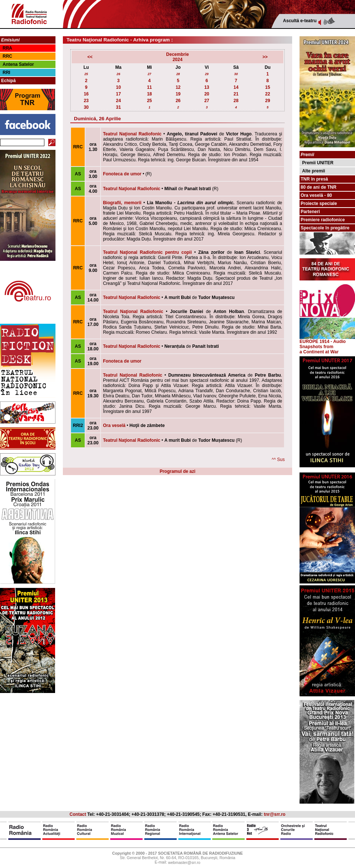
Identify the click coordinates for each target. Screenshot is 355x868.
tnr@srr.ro (275, 814)
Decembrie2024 (177, 57)
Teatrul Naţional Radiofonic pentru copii (147, 252)
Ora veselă (114, 425)
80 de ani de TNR (319, 187)
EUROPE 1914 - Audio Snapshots (327, 342)
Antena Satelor (18, 64)
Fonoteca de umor (122, 174)
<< (90, 57)
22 (268, 94)
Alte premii (314, 171)
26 (118, 74)
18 (149, 94)
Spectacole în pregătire (325, 228)
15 (268, 87)
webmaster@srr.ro (184, 863)
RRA (7, 48)
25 (86, 74)
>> (265, 57)
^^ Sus (278, 460)
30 (236, 74)
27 (149, 74)
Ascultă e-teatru (300, 21)
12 (178, 87)
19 (178, 94)
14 (236, 87)
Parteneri (310, 212)
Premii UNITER (318, 163)
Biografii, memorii (122, 203)
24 (118, 101)
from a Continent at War (319, 349)
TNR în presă (314, 179)
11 (149, 87)
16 (86, 94)
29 (207, 74)
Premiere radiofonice (323, 220)
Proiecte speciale (319, 203)
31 (118, 107)
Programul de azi (178, 471)
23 (86, 101)
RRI (6, 73)
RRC (7, 56)
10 (118, 87)
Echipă (8, 81)
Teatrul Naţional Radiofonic (132, 134)
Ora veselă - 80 (316, 195)
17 (118, 94)
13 (207, 87)
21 (236, 94)
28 (178, 74)
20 (207, 94)
